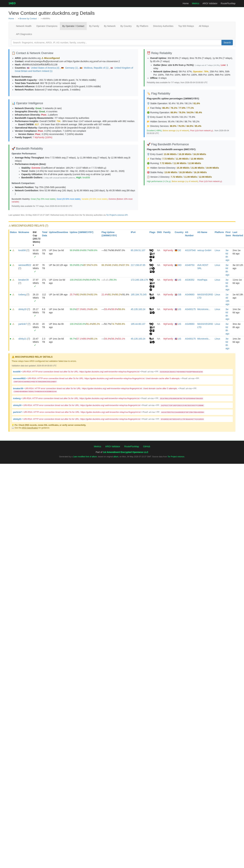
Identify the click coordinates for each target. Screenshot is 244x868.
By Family (94, 26)
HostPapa (202, 280)
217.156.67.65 (138, 265)
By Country (126, 26)
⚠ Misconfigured (51, 58)
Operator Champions (47, 26)
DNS (159, 232)
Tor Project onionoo (176, 457)
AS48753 (190, 265)
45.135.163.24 (138, 309)
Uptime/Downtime (59, 232)
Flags (152, 232)
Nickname (24, 232)
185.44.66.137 (138, 324)
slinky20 (22, 309)
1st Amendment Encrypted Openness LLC (126, 452)
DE (178, 250)
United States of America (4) (43, 68)
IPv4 (133, 232)
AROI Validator (210, 3)
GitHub (147, 446)
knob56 (86, 178)
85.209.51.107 (138, 250)
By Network (110, 26)
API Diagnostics (24, 34)
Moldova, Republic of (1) (94, 68)
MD (178, 265)
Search (227, 43)
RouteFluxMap (228, 3)
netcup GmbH (204, 250)
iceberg (22, 295)
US (178, 280)
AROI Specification (30, 428)
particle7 (23, 324)
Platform (219, 232)
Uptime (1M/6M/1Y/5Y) (81, 232)
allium (116, 457)
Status (13, 232)
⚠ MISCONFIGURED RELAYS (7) (28, 226)
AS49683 (190, 295)
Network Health (24, 26)
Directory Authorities (163, 26)
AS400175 (190, 309)
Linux (217, 250)
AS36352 (190, 280)
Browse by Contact (28, 19)
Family (167, 232)
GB (178, 295)
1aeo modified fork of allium (85, 457)
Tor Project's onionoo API (117, 215)
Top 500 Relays (186, 26)
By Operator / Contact (73, 26)
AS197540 (190, 250)
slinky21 (22, 339)
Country (179, 232)
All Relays (204, 26)
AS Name (202, 232)
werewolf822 (25, 265)
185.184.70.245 (139, 295)
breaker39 (23, 280)
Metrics (196, 3)
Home (186, 3)
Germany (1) (70, 68)
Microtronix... (204, 309)
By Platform (142, 26)
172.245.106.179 (139, 280)
